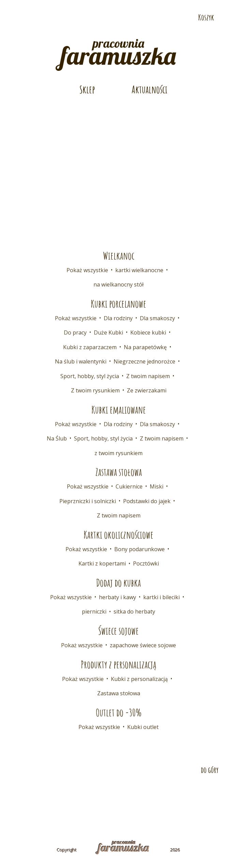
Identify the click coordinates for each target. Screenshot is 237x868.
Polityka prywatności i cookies (119, 805)
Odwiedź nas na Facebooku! (20, 18)
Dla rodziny (118, 318)
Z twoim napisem (148, 376)
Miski (157, 486)
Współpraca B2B (135, 794)
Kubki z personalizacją (139, 679)
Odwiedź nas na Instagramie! (43, 18)
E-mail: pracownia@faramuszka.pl (74, 6)
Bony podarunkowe (139, 549)
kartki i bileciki (161, 597)
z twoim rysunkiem (118, 453)
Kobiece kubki (148, 332)
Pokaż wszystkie (87, 270)
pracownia (118, 51)
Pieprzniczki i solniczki (88, 501)
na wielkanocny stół (118, 284)
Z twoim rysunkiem (95, 390)
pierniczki (94, 611)
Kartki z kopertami (102, 563)
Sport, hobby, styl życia (90, 376)
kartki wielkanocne (139, 270)
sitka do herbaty (134, 611)
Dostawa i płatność (78, 794)
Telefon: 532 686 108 (180, 6)
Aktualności (150, 89)
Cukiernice (129, 486)
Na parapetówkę (145, 347)
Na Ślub (57, 438)
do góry (210, 770)
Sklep (87, 89)
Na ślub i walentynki (81, 361)
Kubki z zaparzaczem (90, 347)
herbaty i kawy (117, 597)
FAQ (172, 794)
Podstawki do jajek (147, 501)
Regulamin (203, 794)
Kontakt (31, 794)
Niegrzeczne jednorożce (144, 361)
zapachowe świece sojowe (143, 645)
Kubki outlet (143, 727)
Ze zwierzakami (147, 390)
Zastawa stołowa (119, 693)
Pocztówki (146, 563)
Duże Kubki (108, 332)
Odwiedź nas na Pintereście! (31, 18)
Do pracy (75, 332)
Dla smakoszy (157, 318)
